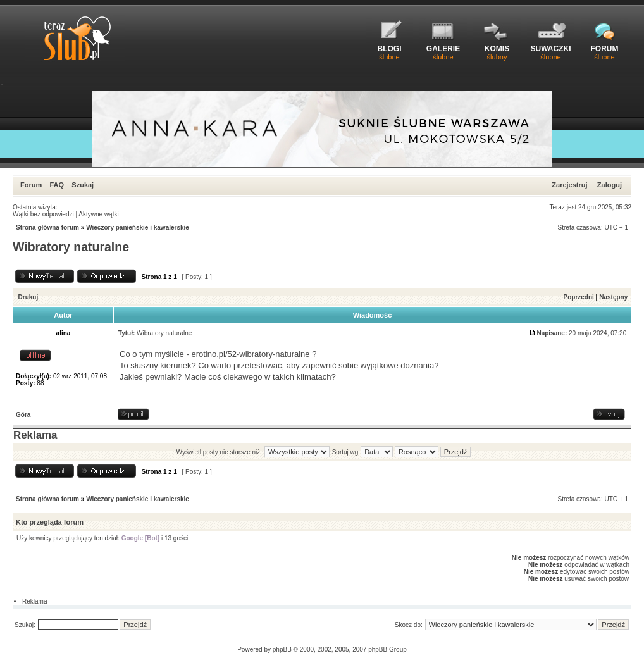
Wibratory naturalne (71, 247)
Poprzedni (579, 297)
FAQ (57, 185)
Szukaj (83, 185)
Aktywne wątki (98, 214)
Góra (23, 415)
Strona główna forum (47, 227)
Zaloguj (610, 185)
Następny (613, 297)
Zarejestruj (569, 185)
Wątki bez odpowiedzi (43, 214)
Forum (31, 185)
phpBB (282, 650)
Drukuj (28, 297)
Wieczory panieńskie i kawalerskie (138, 227)
